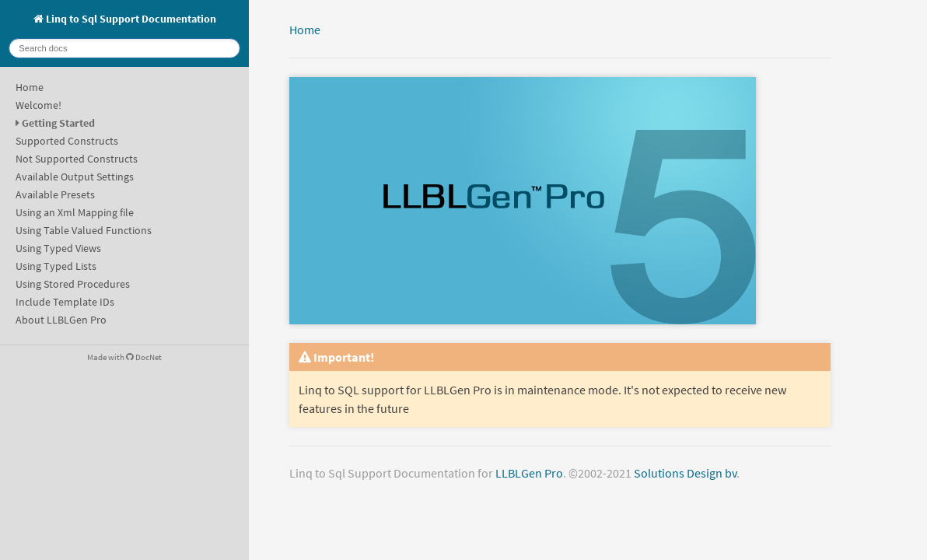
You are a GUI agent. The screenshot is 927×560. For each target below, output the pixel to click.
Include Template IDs (65, 302)
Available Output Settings (75, 177)
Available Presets (55, 194)
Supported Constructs (67, 141)
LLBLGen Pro (529, 473)
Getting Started (58, 123)
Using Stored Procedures (73, 284)
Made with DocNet (124, 357)
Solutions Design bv (685, 473)
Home (30, 87)
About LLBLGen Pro (61, 320)
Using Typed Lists (56, 266)
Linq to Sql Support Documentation (125, 19)
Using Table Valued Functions (84, 230)
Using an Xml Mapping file (75, 212)
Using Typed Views (58, 248)
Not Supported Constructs (77, 159)
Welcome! (38, 105)
